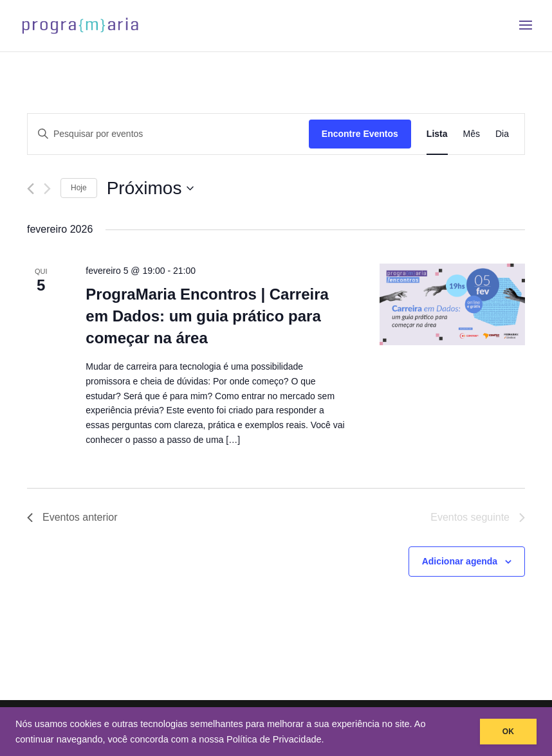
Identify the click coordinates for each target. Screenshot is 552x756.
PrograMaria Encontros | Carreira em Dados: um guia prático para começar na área (207, 316)
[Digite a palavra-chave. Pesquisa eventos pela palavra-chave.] (168, 134)
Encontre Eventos (360, 134)
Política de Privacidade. (275, 739)
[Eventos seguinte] (47, 189)
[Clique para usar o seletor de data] (151, 188)
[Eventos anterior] (31, 189)
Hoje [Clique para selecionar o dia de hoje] (79, 188)
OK (508, 732)
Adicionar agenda (460, 561)
